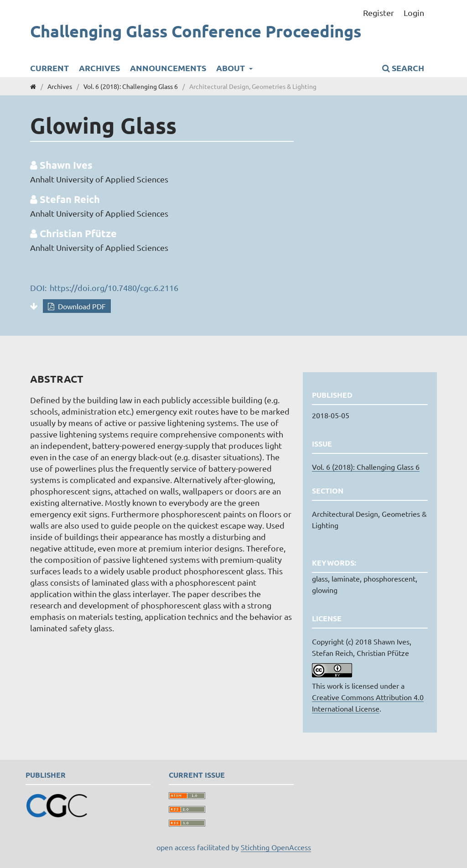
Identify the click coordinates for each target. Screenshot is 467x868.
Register (379, 13)
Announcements (168, 68)
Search (403, 68)
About (231, 68)
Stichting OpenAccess (276, 847)
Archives (99, 68)
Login (414, 13)
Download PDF (81, 306)
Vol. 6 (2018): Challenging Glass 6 (131, 86)
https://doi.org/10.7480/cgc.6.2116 (114, 288)
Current (49, 68)
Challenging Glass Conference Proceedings (196, 31)
